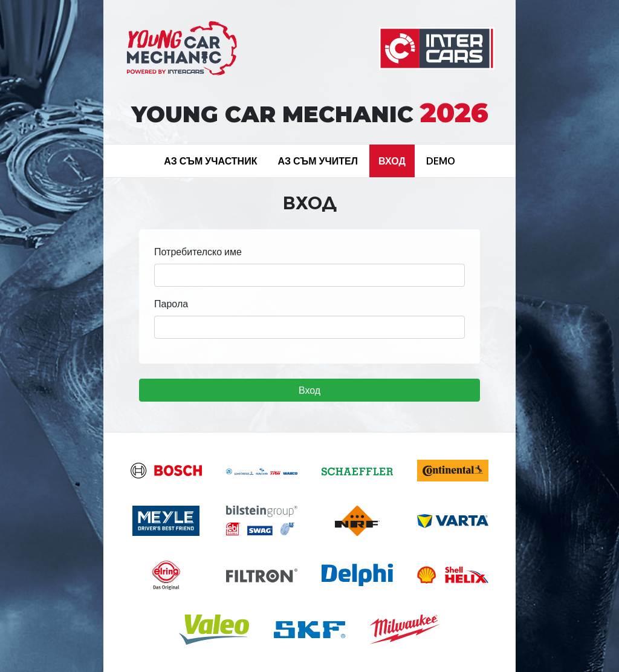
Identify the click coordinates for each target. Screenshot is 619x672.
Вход (309, 390)
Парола (171, 304)
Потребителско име (198, 252)
